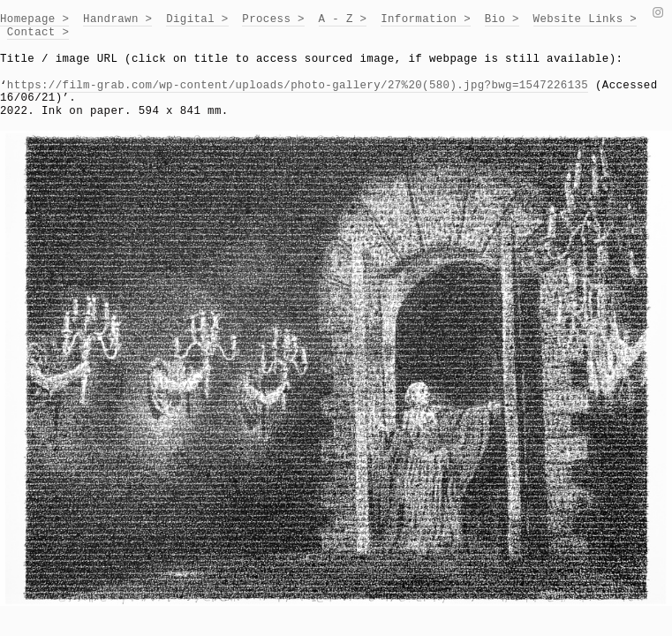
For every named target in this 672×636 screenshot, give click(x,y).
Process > (273, 19)
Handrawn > (117, 19)
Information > (426, 19)
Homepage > (34, 19)
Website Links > (585, 19)
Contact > (38, 33)
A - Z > (343, 19)
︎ (658, 13)
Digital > (197, 19)
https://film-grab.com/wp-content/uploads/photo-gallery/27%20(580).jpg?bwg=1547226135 (298, 86)
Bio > (502, 19)
